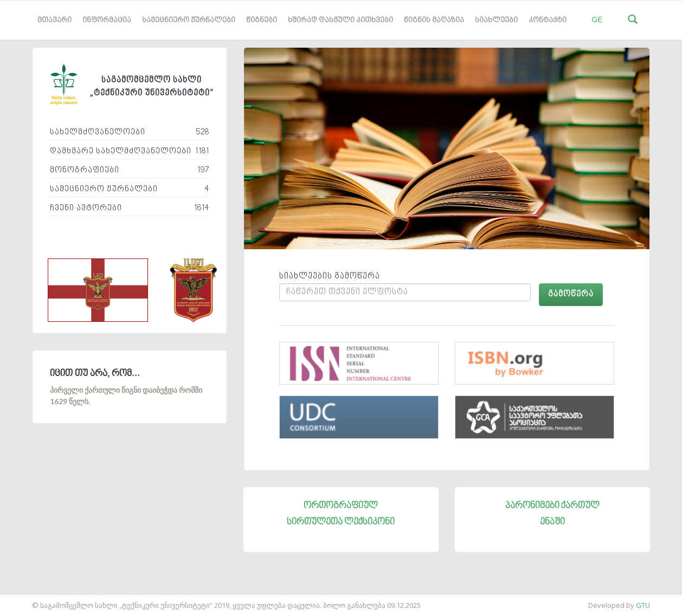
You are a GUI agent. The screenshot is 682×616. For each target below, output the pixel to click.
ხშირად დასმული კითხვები (340, 20)
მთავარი (54, 20)
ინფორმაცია (107, 20)
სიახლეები (496, 20)
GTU (643, 605)
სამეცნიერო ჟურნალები (189, 20)
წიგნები (262, 20)
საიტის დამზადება (32, 600)
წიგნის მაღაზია (434, 20)
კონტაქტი (548, 20)
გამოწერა (571, 294)
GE (597, 20)
